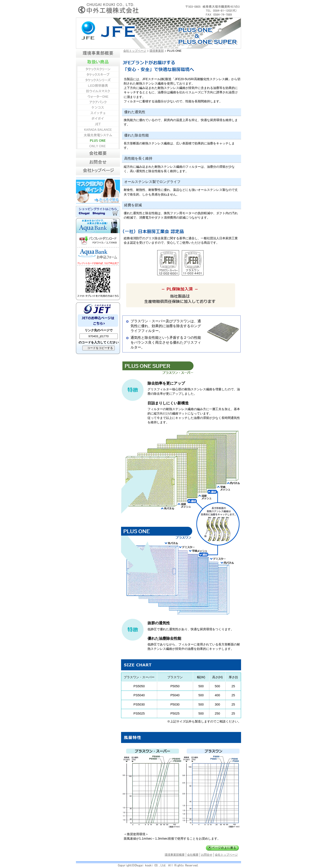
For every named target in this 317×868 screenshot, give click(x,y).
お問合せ (207, 855)
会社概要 (193, 855)
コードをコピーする (100, 348)
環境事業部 (157, 51)
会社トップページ (135, 51)
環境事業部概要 (175, 855)
